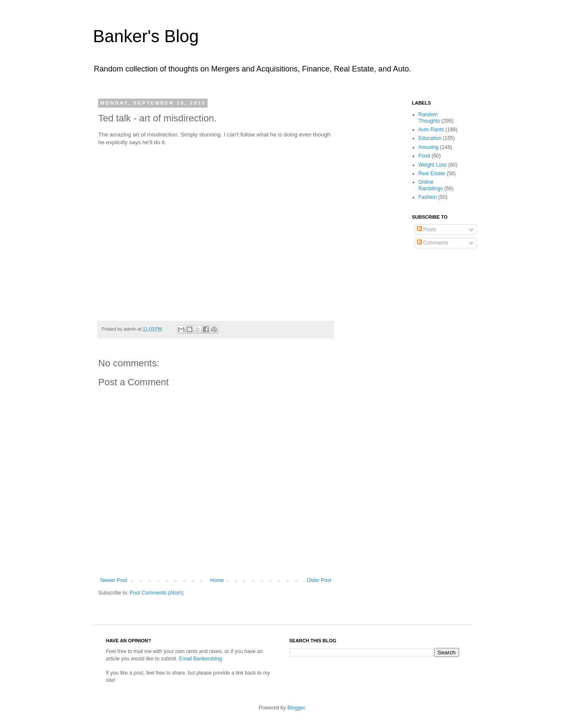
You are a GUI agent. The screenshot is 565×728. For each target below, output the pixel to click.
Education (430, 138)
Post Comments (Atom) (157, 593)
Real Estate (432, 173)
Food (424, 156)
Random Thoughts (429, 118)
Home (217, 580)
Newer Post (114, 580)
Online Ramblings (431, 185)
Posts (427, 229)
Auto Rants (431, 130)
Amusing (429, 147)
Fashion (428, 197)
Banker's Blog (146, 36)
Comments (433, 243)
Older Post (319, 580)
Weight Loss (433, 165)
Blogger (296, 708)
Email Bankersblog (200, 659)
